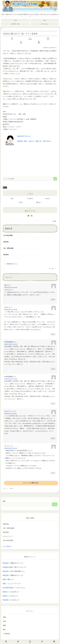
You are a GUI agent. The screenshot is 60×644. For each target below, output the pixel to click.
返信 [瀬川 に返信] (53, 287)
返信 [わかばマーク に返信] (53, 426)
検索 (4, 489)
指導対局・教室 (22, 141)
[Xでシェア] (12, 39)
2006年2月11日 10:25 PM (11, 297)
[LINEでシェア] (21, 43)
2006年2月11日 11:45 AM (11, 332)
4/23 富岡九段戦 (8, 575)
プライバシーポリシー (30, 639)
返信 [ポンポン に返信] (53, 461)
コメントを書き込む (31, 470)
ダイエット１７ (8, 524)
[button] (39, 43)
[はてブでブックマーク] (48, 39)
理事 (4, 567)
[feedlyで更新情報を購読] (28, 216)
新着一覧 (38, 141)
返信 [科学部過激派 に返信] (53, 357)
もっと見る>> (7, 534)
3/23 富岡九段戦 (9, 516)
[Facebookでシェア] (30, 39)
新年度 (5, 579)
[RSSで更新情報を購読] (32, 216)
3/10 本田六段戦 (8, 528)
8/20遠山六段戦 (8, 555)
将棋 (5, 187)
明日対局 (6, 512)
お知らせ (31, 141)
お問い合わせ (47, 141)
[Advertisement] (30, 161)
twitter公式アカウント (24, 136)
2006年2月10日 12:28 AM (11, 436)
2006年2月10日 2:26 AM (10, 401)
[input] (30, 179)
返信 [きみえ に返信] (53, 322)
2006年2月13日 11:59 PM (11, 275)
